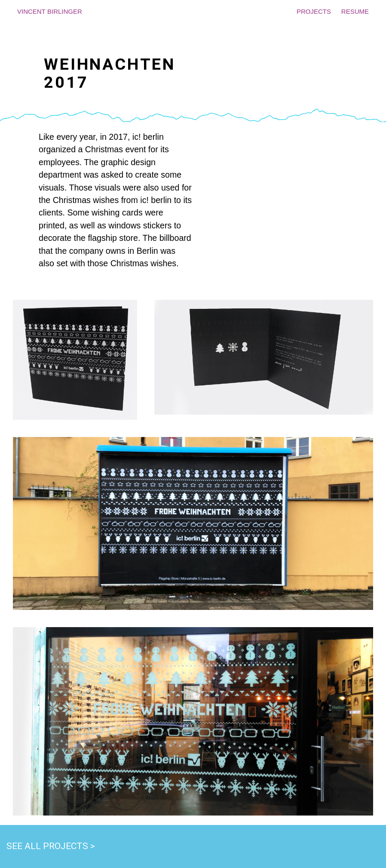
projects (314, 11)
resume (355, 11)
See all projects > (51, 846)
